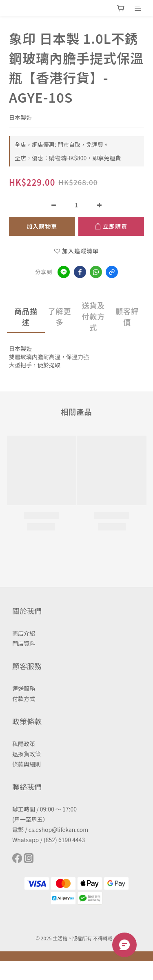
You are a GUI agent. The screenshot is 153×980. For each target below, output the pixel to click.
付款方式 (24, 699)
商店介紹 (24, 633)
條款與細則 (27, 764)
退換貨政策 (27, 754)
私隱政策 (24, 744)
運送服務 (24, 688)
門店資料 (24, 643)
